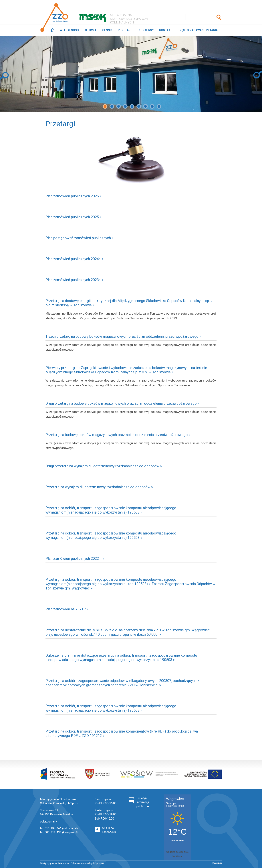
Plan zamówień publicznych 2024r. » (74, 259)
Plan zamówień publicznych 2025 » (73, 217)
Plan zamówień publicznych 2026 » (73, 196)
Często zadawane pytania (198, 30)
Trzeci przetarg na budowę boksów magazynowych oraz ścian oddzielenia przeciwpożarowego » (123, 336)
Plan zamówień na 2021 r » (67, 609)
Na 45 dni (177, 856)
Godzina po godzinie (177, 852)
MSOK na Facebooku (109, 830)
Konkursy (146, 30)
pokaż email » (49, 821)
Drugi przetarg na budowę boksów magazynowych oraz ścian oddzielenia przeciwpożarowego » (122, 403)
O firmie (91, 30)
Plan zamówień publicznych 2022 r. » (75, 559)
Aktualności (70, 30)
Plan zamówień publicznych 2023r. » (74, 280)
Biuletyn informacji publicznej (143, 802)
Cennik (107, 30)
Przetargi (126, 30)
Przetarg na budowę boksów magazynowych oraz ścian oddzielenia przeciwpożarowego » (118, 435)
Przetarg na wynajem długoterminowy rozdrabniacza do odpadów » (99, 487)
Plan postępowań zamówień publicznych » (79, 238)
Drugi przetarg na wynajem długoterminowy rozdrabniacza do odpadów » (104, 466)
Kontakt (166, 30)
